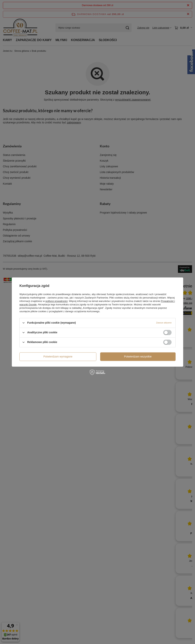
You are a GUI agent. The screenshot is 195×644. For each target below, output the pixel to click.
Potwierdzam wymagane (58, 357)
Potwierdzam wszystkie (138, 357)
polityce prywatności (57, 301)
